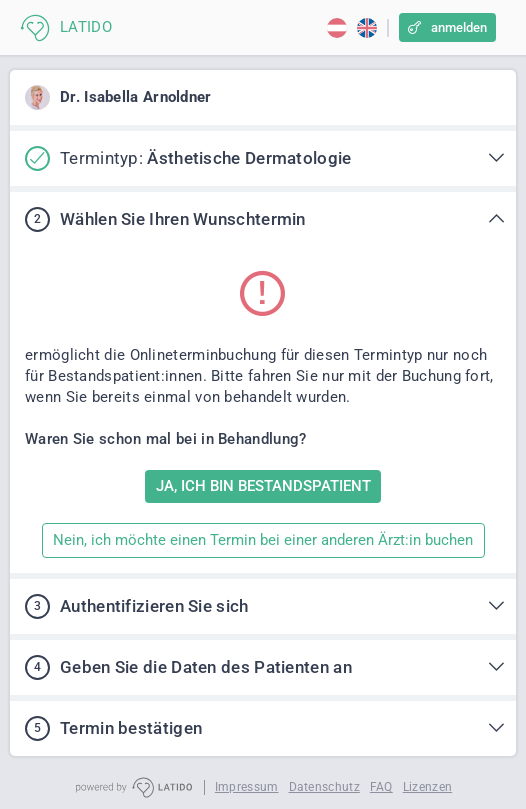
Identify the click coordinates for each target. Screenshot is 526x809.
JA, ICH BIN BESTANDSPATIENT (263, 486)
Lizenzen (427, 787)
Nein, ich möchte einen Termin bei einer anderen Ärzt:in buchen (263, 540)
